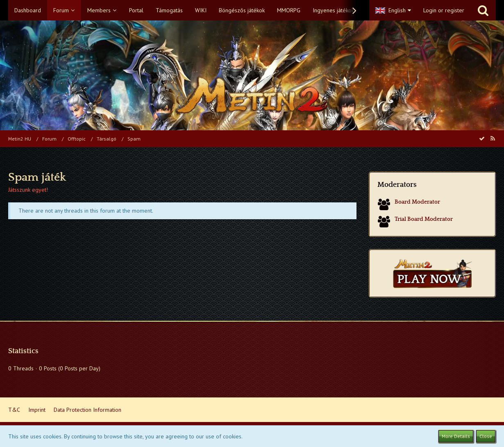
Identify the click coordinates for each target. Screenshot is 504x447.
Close (486, 436)
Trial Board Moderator (424, 219)
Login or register (444, 10)
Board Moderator (417, 202)
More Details (456, 436)
